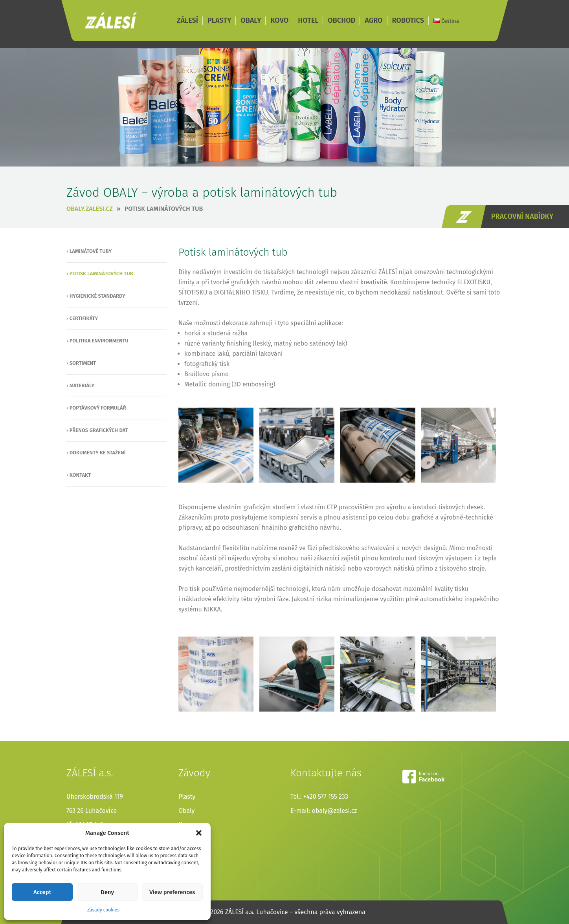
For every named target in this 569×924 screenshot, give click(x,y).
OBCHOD (341, 21)
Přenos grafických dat (99, 430)
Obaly (186, 811)
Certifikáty (84, 318)
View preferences (172, 892)
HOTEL (308, 21)
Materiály (82, 385)
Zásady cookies (103, 910)
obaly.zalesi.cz (90, 209)
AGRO (374, 21)
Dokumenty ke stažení (98, 453)
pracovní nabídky (522, 216)
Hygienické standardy (97, 296)
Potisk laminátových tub (164, 209)
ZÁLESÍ (111, 21)
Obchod (190, 853)
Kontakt (80, 475)
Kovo (185, 825)
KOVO (279, 21)
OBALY (251, 21)
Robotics (191, 881)
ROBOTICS (408, 21)
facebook (423, 777)
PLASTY (219, 21)
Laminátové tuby (91, 251)
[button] (199, 833)
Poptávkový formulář (98, 408)
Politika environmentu (99, 341)
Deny (107, 892)
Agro (185, 867)
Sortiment (83, 363)
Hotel (186, 839)
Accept (42, 892)
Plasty (187, 797)
